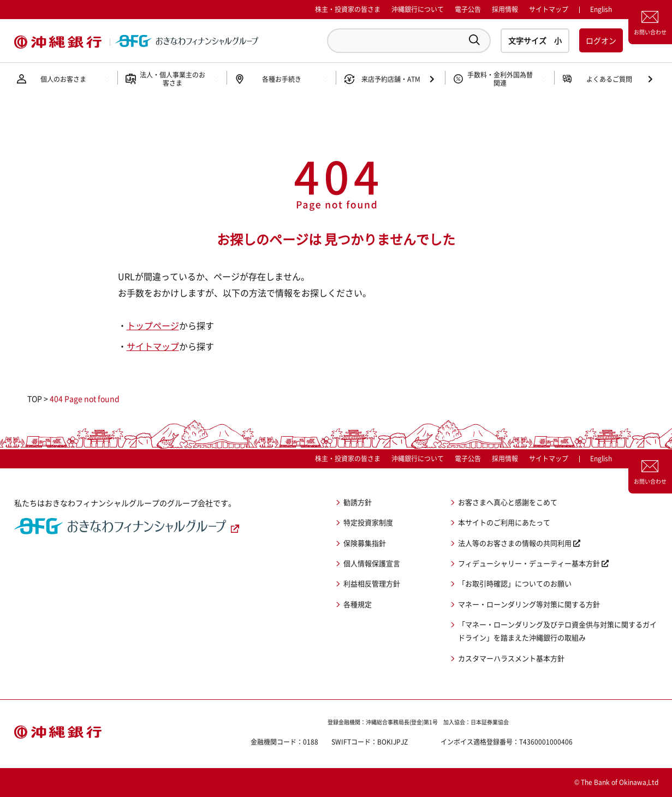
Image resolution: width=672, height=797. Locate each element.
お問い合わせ (650, 32)
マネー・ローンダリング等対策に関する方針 (529, 604)
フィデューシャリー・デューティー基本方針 (529, 563)
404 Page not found (85, 398)
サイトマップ (549, 9)
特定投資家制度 (368, 522)
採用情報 (505, 9)
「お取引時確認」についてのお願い (515, 583)
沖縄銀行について (418, 9)
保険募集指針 (365, 543)
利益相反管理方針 (372, 583)
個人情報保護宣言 (372, 563)
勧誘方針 (358, 502)
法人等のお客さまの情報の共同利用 (515, 543)
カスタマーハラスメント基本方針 (511, 658)
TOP (35, 398)
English (601, 459)
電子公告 (468, 9)
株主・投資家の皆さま (348, 9)
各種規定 (358, 604)
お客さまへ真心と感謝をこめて (508, 502)
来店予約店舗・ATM (391, 79)
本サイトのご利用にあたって (504, 522)
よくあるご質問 (609, 79)
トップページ (153, 325)
